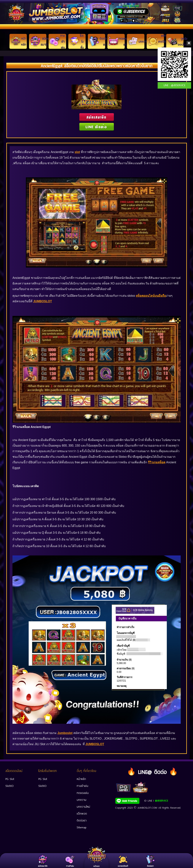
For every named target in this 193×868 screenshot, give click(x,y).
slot (77, 152)
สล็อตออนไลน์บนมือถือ (151, 296)
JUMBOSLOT (42, 301)
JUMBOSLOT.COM (147, 807)
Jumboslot (65, 733)
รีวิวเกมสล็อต (157, 462)
